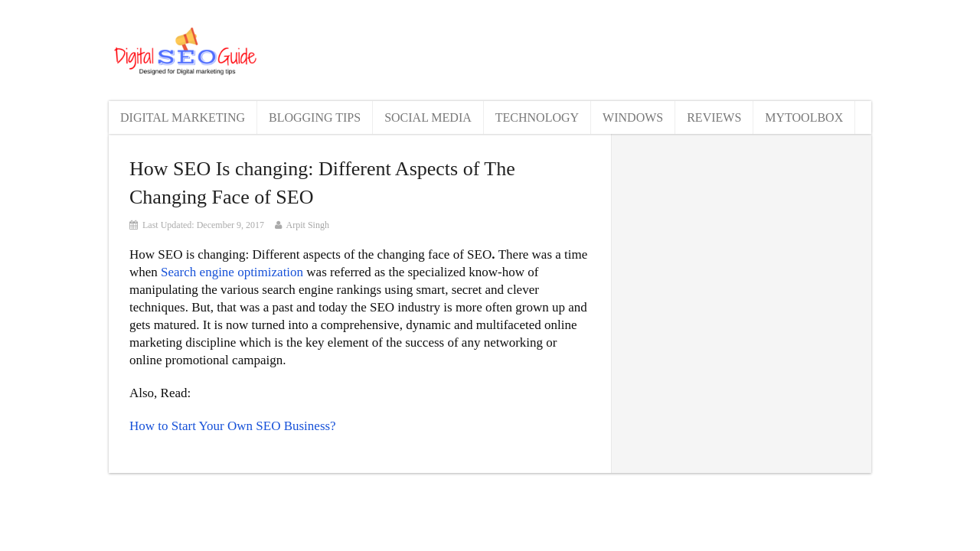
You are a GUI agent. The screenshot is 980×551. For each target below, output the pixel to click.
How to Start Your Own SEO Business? (233, 426)
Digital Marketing (183, 117)
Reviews (714, 117)
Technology (537, 117)
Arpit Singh (308, 225)
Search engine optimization (232, 272)
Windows (633, 117)
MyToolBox (804, 117)
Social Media (428, 117)
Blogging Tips (315, 117)
